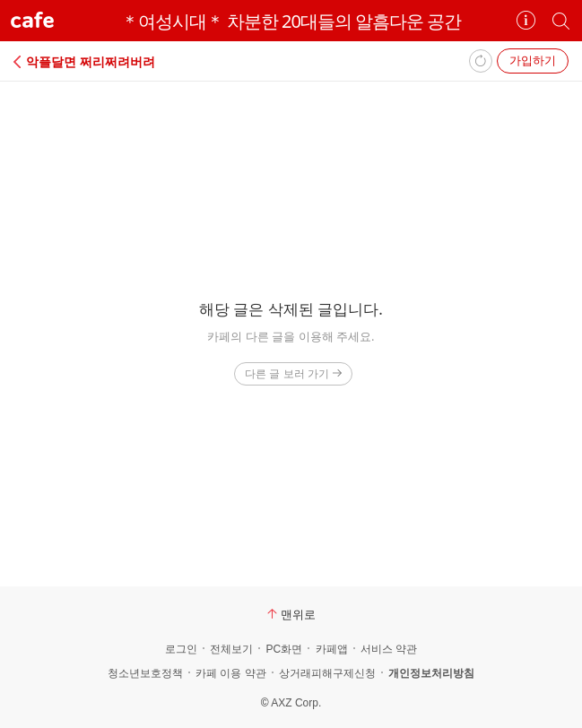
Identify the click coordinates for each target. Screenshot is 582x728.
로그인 (181, 649)
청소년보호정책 (145, 673)
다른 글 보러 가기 (293, 373)
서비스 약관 (389, 649)
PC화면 (284, 649)
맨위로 (291, 614)
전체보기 (231, 649)
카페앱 (332, 649)
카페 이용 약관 (231, 673)
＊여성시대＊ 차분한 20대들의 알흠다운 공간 (291, 21)
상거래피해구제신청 (327, 673)
